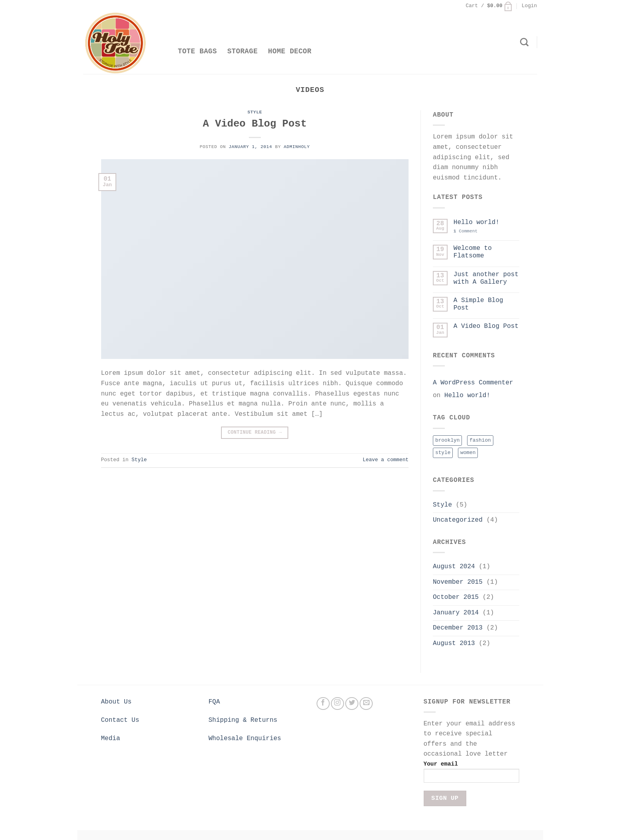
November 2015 (458, 582)
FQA (214, 702)
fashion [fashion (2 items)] (480, 440)
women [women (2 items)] (468, 453)
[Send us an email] (366, 704)
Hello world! (476, 222)
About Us (116, 702)
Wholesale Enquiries (245, 739)
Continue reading (255, 433)
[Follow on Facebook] (323, 704)
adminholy (297, 147)
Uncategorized (458, 520)
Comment (465, 231)
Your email (471, 775)
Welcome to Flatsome (473, 252)
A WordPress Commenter (473, 383)
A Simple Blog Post (478, 304)
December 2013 (458, 628)
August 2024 (454, 567)
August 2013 (454, 643)
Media (111, 739)
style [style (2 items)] (443, 453)
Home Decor (290, 51)
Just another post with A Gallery (486, 278)
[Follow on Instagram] (337, 704)
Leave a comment (386, 460)
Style (255, 112)
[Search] (524, 42)
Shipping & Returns (243, 720)
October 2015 (456, 597)
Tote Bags (198, 51)
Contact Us (120, 720)
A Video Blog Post (255, 124)
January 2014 (456, 613)
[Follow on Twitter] (352, 704)
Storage (243, 51)
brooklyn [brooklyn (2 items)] (447, 440)
